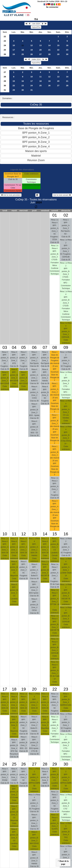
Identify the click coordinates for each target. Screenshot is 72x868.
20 (40, 50)
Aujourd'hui (36, 27)
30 (67, 54)
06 (34, 347)
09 (66, 347)
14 (49, 45)
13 (40, 45)
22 (5, 37)
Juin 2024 (36, 24)
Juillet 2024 (36, 59)
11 (40, 77)
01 (55, 215)
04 (14, 347)
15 (58, 45)
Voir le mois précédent (11, 195)
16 (67, 45)
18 (23, 50)
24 (5, 45)
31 (5, 90)
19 (32, 50)
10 (14, 45)
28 (49, 54)
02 (66, 215)
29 (58, 54)
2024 (39, 202)
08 (55, 347)
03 (5, 347)
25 (5, 50)
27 (40, 54)
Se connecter (52, 7)
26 (5, 54)
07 (45, 347)
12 (32, 45)
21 (49, 50)
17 (14, 50)
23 (5, 41)
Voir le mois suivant (62, 195)
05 (23, 347)
